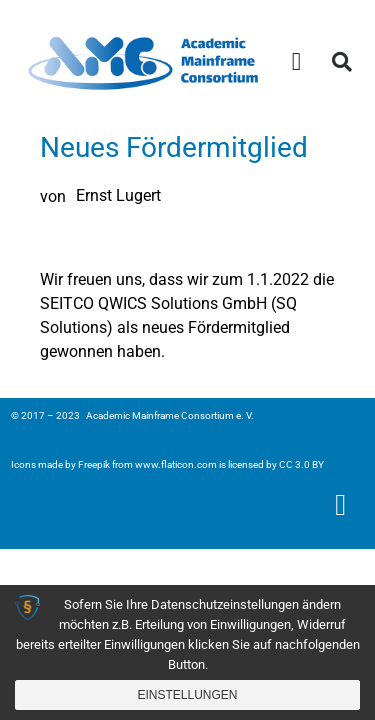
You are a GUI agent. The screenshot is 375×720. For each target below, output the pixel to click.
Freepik (94, 464)
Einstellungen (187, 695)
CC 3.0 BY (301, 464)
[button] (297, 62)
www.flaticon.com (176, 464)
